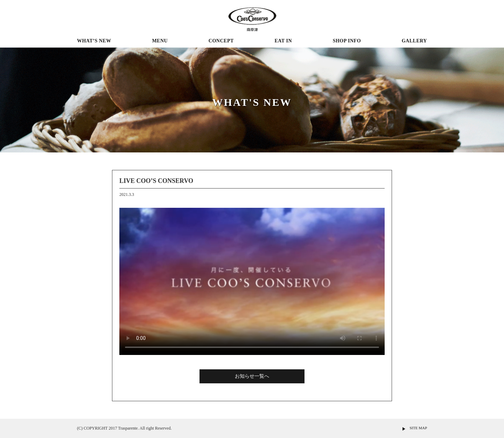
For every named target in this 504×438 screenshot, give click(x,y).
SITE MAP (418, 428)
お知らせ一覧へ (252, 376)
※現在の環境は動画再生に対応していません (252, 281)
